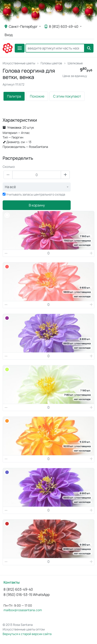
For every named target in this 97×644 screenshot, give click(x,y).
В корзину (37, 205)
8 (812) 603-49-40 (62, 26)
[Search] (55, 48)
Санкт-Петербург (21, 26)
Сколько (9, 167)
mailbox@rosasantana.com (23, 610)
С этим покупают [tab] (67, 96)
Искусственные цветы (19, 63)
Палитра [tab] (14, 96)
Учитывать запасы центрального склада (36, 194)
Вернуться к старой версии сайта (27, 634)
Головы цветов (51, 63)
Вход (9, 35)
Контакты (12, 582)
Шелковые (75, 63)
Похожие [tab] (37, 96)
